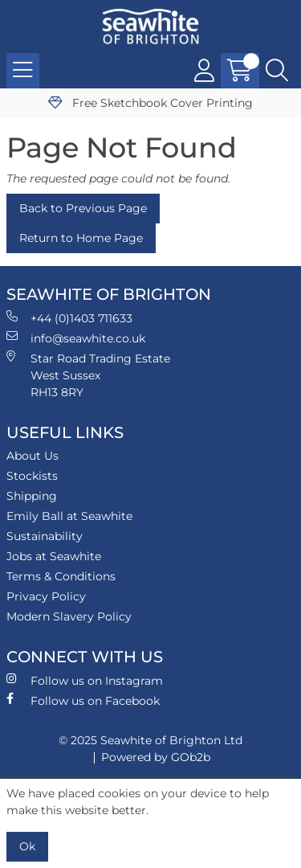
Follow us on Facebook (83, 700)
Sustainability (45, 536)
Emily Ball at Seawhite (69, 516)
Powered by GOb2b (156, 757)
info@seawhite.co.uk (76, 338)
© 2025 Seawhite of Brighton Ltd (150, 740)
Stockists (32, 476)
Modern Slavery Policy (69, 616)
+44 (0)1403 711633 (69, 318)
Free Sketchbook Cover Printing (150, 103)
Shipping (32, 496)
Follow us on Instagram (85, 680)
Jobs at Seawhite (54, 556)
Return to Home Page (81, 238)
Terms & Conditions (61, 576)
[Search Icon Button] (277, 71)
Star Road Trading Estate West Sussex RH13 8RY (88, 375)
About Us (33, 456)
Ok (27, 846)
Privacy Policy (46, 596)
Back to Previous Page (83, 208)
